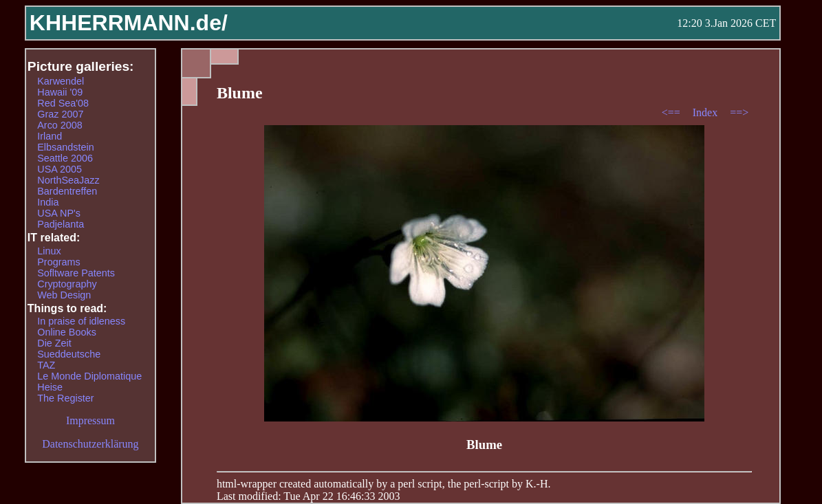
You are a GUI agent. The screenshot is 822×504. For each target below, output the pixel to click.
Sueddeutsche (69, 354)
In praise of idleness (81, 321)
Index (706, 112)
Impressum (90, 420)
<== (672, 112)
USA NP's (59, 213)
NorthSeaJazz (68, 180)
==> (739, 112)
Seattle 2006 (65, 158)
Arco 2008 (60, 125)
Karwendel (61, 81)
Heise (50, 387)
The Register (65, 398)
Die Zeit (54, 343)
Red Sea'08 (63, 103)
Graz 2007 (60, 114)
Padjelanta (61, 224)
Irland (50, 136)
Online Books (67, 332)
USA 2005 (60, 169)
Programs (58, 262)
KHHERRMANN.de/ (129, 23)
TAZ (46, 365)
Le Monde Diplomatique (89, 376)
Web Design (64, 295)
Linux (49, 251)
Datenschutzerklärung (90, 444)
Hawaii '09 (60, 92)
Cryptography (67, 284)
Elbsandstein (65, 147)
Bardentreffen (67, 191)
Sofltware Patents (76, 273)
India (48, 202)
